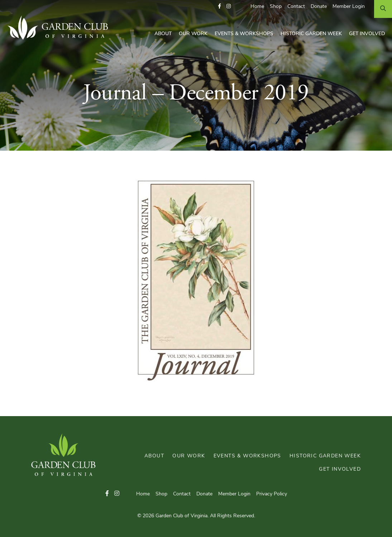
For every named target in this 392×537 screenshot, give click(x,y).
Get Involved (367, 34)
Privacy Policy (272, 494)
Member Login (349, 7)
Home (257, 7)
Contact (296, 7)
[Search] (383, 9)
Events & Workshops (244, 34)
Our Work (193, 34)
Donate (319, 7)
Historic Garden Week (311, 34)
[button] (219, 7)
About (163, 34)
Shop (276, 7)
